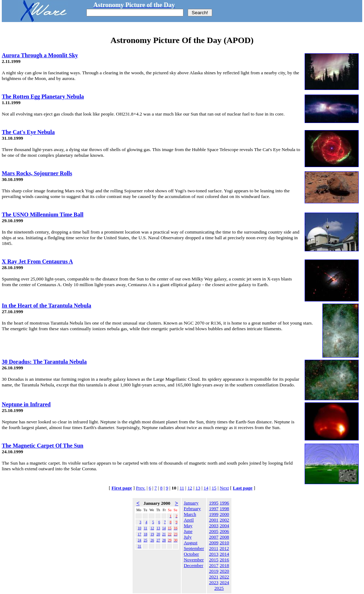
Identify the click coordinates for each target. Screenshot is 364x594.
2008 (224, 537)
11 (182, 488)
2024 (224, 582)
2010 (224, 543)
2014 (224, 554)
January (191, 503)
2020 (224, 571)
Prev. (141, 488)
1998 (224, 509)
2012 (224, 548)
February (192, 509)
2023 (214, 582)
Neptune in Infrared (26, 404)
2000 (224, 514)
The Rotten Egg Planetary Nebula (43, 97)
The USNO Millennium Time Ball (43, 215)
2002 (224, 520)
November (194, 560)
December (194, 565)
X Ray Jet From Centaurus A (37, 261)
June (188, 531)
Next (224, 488)
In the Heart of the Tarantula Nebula (47, 306)
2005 (214, 531)
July (188, 537)
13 (198, 488)
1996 (224, 503)
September (194, 548)
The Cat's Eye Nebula (28, 132)
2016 (224, 560)
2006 (224, 531)
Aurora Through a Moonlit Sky (40, 55)
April (189, 520)
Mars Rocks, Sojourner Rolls (37, 173)
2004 (224, 526)
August (191, 543)
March (190, 514)
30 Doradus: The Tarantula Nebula (44, 362)
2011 (214, 548)
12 (190, 488)
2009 (214, 543)
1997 (214, 509)
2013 (214, 554)
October (191, 554)
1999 (214, 514)
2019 (214, 571)
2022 (224, 577)
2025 (219, 588)
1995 (214, 503)
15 (214, 488)
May (188, 526)
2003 (214, 526)
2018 (224, 565)
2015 (214, 560)
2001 (214, 520)
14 (206, 488)
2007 (214, 537)
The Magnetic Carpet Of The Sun (42, 446)
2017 (214, 565)
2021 (214, 577)
